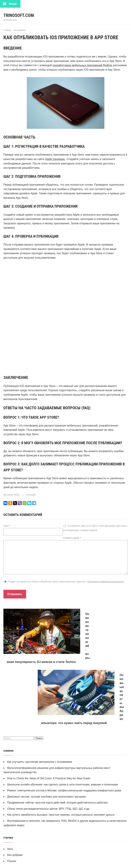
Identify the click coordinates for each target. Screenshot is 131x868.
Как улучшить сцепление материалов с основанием (40, 694)
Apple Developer (55, 159)
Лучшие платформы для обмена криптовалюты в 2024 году (66, 842)
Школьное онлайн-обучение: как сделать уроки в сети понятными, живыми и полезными (63, 716)
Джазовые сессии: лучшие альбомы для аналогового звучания (47, 728)
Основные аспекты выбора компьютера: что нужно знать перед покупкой (94, 653)
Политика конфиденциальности (106, 581)
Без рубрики (15, 787)
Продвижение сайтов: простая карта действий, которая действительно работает (58, 735)
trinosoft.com (20, 15)
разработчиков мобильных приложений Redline (83, 65)
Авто (10, 781)
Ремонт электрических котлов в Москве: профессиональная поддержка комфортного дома (65, 722)
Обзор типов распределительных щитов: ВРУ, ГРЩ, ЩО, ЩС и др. (49, 741)
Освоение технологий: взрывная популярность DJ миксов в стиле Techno (32, 653)
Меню (13, 4)
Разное (12, 793)
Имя (7, 526)
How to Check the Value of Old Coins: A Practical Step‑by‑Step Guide (49, 710)
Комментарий (72, 538)
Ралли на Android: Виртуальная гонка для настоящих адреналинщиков (74, 858)
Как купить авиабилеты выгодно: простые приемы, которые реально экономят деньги (61, 747)
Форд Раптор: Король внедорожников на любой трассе (68, 825)
